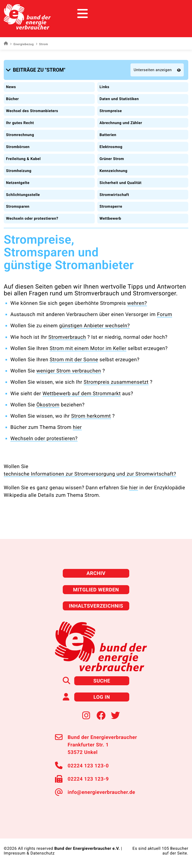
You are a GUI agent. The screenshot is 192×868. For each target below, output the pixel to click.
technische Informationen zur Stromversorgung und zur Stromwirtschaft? (90, 474)
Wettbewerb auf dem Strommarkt (82, 393)
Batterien (108, 135)
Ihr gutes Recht (20, 123)
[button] (36, 70)
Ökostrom (48, 405)
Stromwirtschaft (114, 195)
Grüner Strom (112, 159)
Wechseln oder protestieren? (32, 218)
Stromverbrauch (67, 337)
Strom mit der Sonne (74, 359)
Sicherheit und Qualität (120, 183)
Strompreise (111, 111)
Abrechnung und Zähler (121, 123)
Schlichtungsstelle (23, 195)
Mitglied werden (96, 590)
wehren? (137, 303)
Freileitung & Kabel (23, 159)
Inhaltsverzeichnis (96, 606)
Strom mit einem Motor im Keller (88, 348)
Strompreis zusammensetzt (116, 382)
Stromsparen (18, 206)
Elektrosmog (111, 147)
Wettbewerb (110, 218)
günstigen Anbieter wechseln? (94, 326)
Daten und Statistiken (119, 99)
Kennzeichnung (113, 171)
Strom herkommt (91, 416)
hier (77, 427)
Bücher (12, 99)
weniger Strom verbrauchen (69, 371)
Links (104, 87)
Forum (165, 314)
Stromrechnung (20, 135)
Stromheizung (19, 171)
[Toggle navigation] (179, 14)
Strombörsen (18, 147)
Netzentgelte (18, 183)
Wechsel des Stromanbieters (32, 111)
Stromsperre (111, 206)
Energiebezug (22, 44)
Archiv (96, 573)
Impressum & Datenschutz (29, 853)
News (11, 87)
